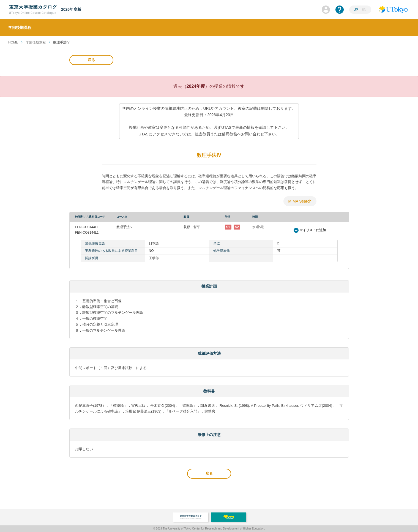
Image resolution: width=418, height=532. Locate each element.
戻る (91, 60)
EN (364, 10)
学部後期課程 (36, 42)
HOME (13, 42)
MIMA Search (300, 201)
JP (356, 10)
